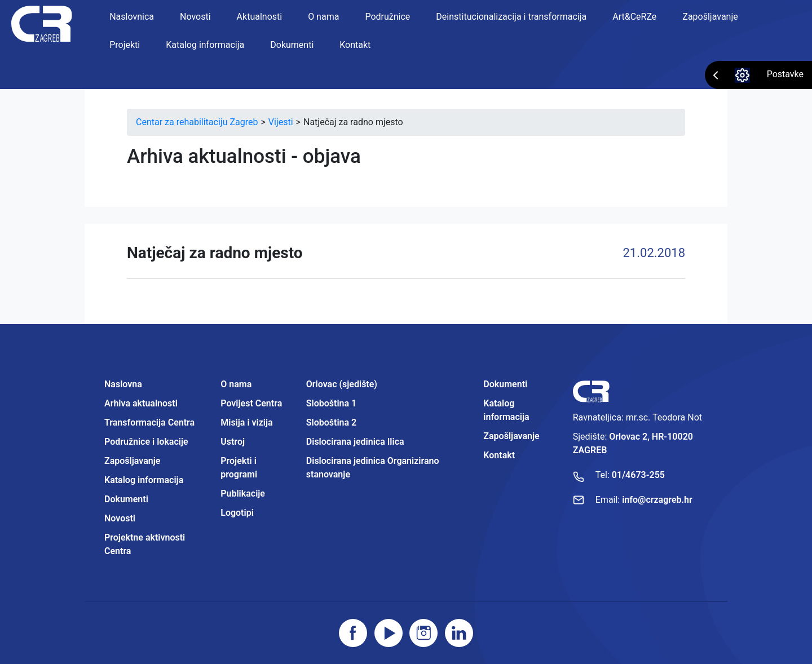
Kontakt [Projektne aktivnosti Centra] (499, 455)
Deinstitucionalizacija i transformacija (511, 17)
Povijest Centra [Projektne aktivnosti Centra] (251, 403)
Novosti (195, 17)
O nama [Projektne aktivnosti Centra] (236, 384)
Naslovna (123, 384)
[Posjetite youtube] (389, 633)
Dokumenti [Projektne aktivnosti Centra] (505, 384)
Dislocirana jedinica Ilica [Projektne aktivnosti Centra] (355, 442)
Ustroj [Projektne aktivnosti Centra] (233, 442)
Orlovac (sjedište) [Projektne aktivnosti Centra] (342, 384)
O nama (323, 17)
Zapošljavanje (710, 17)
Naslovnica (132, 17)
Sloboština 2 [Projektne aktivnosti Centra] (331, 422)
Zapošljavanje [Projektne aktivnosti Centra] (511, 436)
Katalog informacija (205, 45)
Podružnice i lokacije (146, 442)
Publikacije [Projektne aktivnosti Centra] (243, 493)
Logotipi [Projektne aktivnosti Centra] (237, 513)
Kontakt (355, 45)
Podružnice (387, 17)
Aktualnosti (260, 17)
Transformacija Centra (149, 422)
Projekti (125, 45)
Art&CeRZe (634, 17)
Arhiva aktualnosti (141, 403)
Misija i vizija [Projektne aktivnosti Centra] (246, 422)
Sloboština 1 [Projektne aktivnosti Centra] (331, 403)
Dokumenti (292, 45)
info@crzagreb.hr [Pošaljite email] (657, 500)
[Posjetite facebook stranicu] (353, 633)
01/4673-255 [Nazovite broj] (638, 475)
